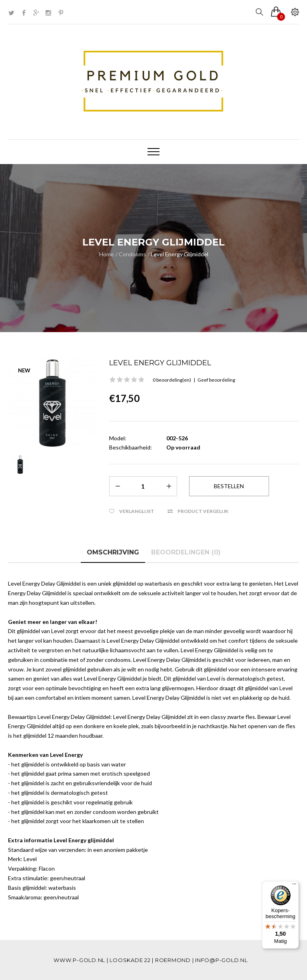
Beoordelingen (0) (186, 552)
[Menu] (294, 886)
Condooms (132, 254)
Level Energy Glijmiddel (179, 254)
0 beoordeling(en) (172, 380)
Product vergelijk (203, 511)
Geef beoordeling (216, 380)
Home (107, 254)
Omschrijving (113, 552)
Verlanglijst (137, 511)
